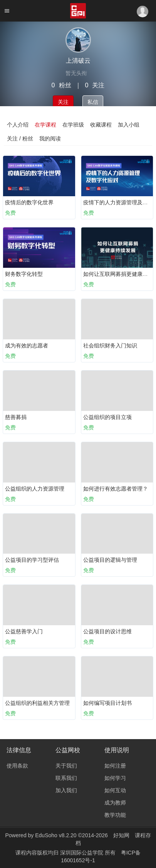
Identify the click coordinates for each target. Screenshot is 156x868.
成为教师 (115, 803)
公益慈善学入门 (24, 631)
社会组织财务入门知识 (110, 346)
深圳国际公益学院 (82, 853)
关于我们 (66, 766)
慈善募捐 (16, 417)
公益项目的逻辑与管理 (110, 560)
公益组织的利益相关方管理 (37, 703)
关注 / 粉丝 (20, 139)
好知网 (121, 835)
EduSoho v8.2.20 (56, 835)
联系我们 (66, 778)
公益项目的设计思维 (107, 631)
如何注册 (115, 766)
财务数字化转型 (24, 274)
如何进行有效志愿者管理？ (116, 489)
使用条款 (17, 766)
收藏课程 (101, 125)
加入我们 (66, 790)
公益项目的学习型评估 (32, 560)
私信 (93, 102)
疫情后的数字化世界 (29, 202)
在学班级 (73, 125)
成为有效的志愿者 (27, 346)
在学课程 (45, 125)
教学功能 (115, 815)
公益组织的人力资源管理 (35, 489)
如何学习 (115, 778)
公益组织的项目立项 (107, 417)
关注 (63, 102)
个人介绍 (18, 125)
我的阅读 (50, 139)
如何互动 (115, 790)
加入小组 (129, 125)
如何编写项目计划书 (107, 703)
